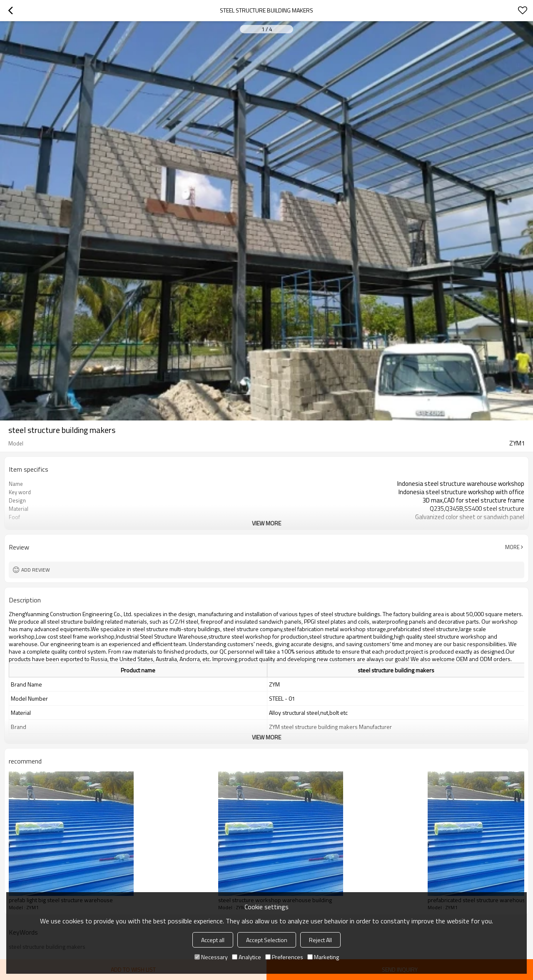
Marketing (323, 957)
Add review (36, 570)
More (512, 547)
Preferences (284, 957)
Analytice (247, 957)
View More (266, 523)
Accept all (213, 940)
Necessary (211, 957)
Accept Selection (267, 940)
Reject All (320, 940)
